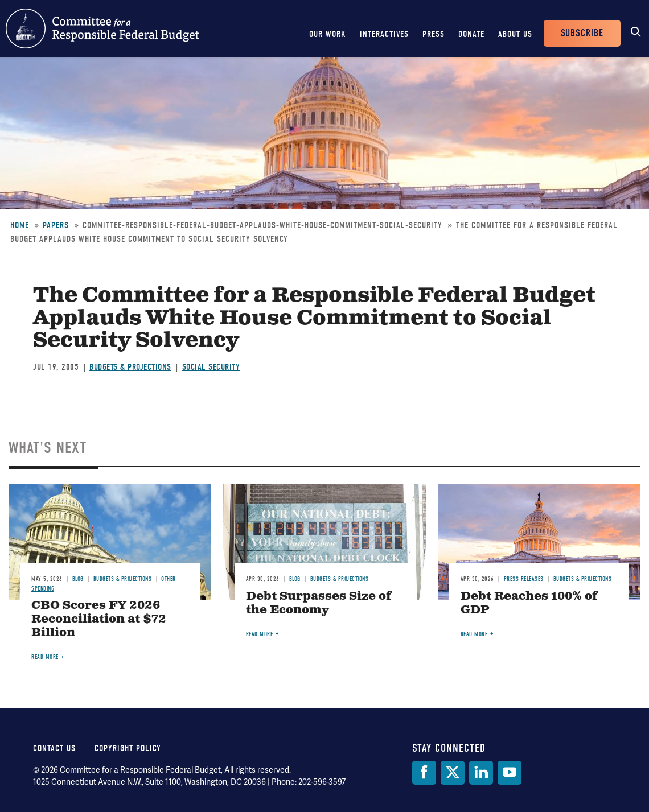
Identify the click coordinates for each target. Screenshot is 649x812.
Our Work (328, 34)
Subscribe (582, 33)
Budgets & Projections (130, 367)
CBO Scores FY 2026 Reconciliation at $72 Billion (99, 619)
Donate (471, 34)
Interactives (384, 34)
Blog (78, 579)
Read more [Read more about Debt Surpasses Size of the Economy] (260, 634)
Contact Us (54, 748)
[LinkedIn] (481, 773)
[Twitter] (453, 773)
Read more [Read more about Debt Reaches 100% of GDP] (474, 634)
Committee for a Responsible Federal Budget (102, 28)
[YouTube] (510, 773)
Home (20, 225)
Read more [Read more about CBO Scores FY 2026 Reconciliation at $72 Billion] (45, 657)
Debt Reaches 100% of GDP (529, 603)
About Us (515, 34)
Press (434, 34)
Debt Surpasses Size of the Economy (319, 603)
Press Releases (524, 579)
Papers (56, 225)
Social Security (211, 367)
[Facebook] (424, 773)
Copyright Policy (128, 748)
